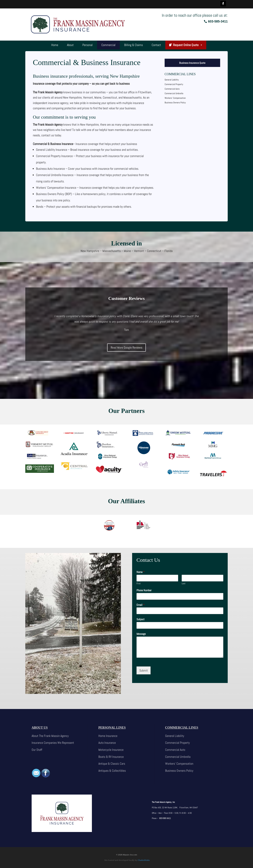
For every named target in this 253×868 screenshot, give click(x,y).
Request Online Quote (188, 45)
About (70, 45)
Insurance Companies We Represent (53, 743)
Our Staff (37, 750)
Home (55, 45)
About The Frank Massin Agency (50, 736)
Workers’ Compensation (175, 98)
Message (141, 634)
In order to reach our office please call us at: (195, 15)
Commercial (108, 45)
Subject (141, 619)
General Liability (172, 80)
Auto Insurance (107, 743)
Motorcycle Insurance (111, 750)
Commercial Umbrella (174, 93)
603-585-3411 (218, 21)
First (139, 584)
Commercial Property (174, 84)
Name (141, 572)
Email (141, 605)
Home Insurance (108, 736)
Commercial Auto (172, 89)
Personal (87, 45)
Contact (156, 45)
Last (184, 584)
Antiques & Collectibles (112, 771)
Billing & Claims (134, 45)
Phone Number (144, 590)
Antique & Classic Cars (112, 764)
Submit (144, 670)
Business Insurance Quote (192, 63)
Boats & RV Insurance (111, 757)
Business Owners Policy (175, 103)
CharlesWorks (144, 860)
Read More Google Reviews (126, 347)
